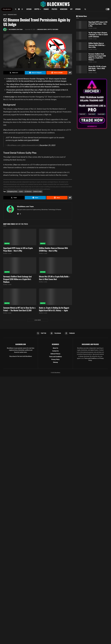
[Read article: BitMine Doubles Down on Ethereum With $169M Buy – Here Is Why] (56, 237)
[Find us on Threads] (22, 9)
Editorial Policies (55, 354)
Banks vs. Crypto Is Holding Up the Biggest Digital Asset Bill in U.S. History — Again (54, 309)
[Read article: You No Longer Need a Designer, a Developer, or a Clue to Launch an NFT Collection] (82, 36)
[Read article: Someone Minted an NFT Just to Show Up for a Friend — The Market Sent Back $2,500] (20, 297)
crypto (21, 192)
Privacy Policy (55, 359)
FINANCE (46, 9)
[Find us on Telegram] (19, 9)
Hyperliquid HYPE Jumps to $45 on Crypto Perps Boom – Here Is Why (18, 249)
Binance (28, 115)
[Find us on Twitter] (16, 9)
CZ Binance (28, 192)
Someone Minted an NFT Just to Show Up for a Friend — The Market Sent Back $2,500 (19, 309)
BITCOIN (29, 9)
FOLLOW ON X (7, 9)
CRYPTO (37, 9)
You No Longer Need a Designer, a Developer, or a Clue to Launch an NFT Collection (98, 35)
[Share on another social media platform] (70, 73)
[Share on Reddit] (57, 73)
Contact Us (55, 351)
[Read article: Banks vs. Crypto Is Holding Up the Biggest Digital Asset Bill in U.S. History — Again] (56, 297)
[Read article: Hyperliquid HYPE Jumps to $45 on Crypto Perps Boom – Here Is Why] (20, 237)
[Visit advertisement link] (92, 104)
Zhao (5, 130)
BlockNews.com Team (16, 29)
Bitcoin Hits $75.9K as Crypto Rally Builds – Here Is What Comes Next (55, 278)
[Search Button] (85, 9)
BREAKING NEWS (12, 15)
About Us (55, 348)
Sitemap (55, 362)
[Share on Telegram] (35, 73)
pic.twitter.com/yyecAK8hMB (27, 140)
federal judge (10, 97)
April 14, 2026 (7, 253)
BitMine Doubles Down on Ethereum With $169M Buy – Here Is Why (53, 249)
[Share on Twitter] (14, 73)
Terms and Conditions (55, 357)
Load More (38, 320)
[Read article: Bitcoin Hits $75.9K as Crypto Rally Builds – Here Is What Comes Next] (56, 266)
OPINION (78, 9)
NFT (71, 9)
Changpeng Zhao (12, 192)
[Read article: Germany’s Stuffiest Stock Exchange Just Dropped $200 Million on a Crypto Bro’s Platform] (20, 266)
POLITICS (54, 9)
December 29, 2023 (30, 29)
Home (5, 15)
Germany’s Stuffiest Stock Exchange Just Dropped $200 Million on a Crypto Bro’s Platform (18, 279)
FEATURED (55, 29)
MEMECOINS (64, 9)
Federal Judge (38, 192)
